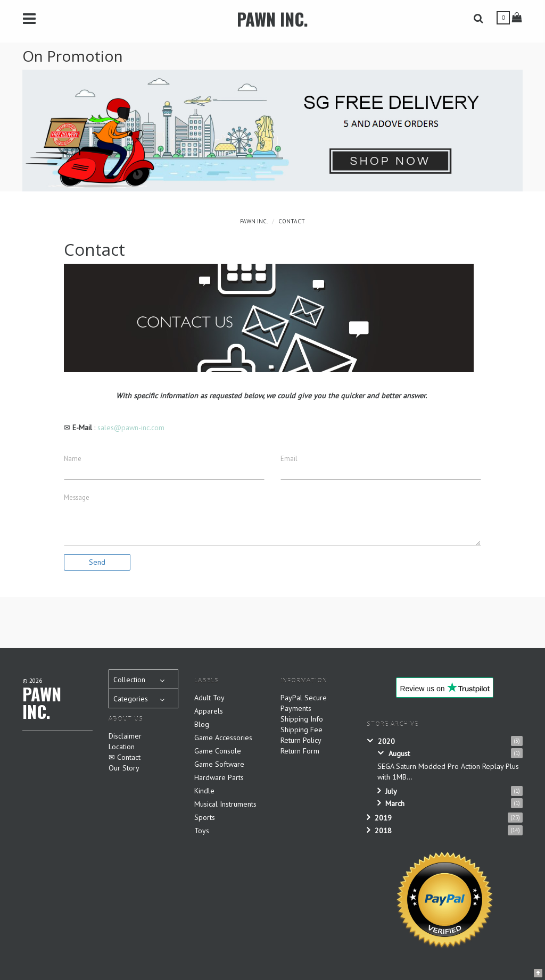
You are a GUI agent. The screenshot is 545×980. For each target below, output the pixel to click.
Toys (202, 831)
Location (122, 747)
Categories (131, 699)
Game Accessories (223, 738)
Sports (205, 817)
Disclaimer (125, 736)
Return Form (300, 751)
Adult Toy (209, 698)
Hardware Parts (219, 777)
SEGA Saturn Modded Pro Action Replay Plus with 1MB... (448, 772)
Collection (129, 680)
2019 (383, 818)
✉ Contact (125, 757)
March (395, 803)
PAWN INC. (272, 19)
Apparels (209, 711)
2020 (386, 741)
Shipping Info (302, 719)
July (391, 791)
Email (289, 458)
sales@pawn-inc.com (131, 428)
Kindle (204, 791)
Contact (292, 221)
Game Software (219, 764)
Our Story (124, 768)
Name (73, 458)
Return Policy (301, 740)
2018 (383, 831)
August (399, 753)
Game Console (218, 751)
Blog (202, 724)
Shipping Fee (302, 730)
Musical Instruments (225, 804)
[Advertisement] (280, 621)
